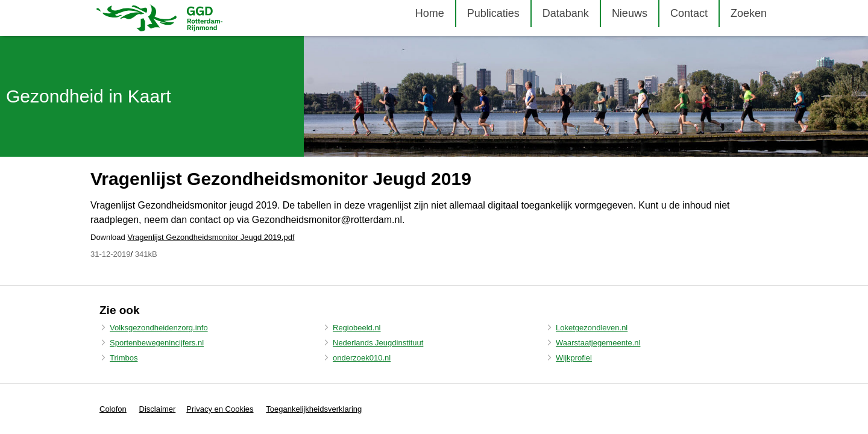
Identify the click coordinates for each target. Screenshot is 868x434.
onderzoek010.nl (362, 358)
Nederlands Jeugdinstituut (378, 343)
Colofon (113, 409)
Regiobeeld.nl (357, 328)
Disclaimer (158, 409)
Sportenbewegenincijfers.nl (157, 343)
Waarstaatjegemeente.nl (598, 343)
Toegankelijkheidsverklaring (314, 409)
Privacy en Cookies (220, 409)
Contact (689, 13)
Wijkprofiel (574, 358)
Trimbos (124, 358)
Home (430, 13)
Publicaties (493, 13)
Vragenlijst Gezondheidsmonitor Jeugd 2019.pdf (211, 237)
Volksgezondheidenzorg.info (159, 328)
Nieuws (630, 13)
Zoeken (749, 13)
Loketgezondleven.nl (592, 328)
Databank (566, 13)
